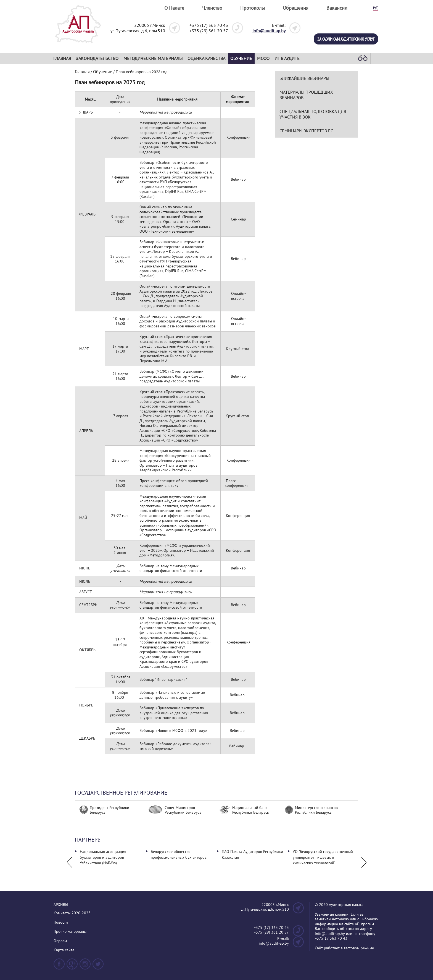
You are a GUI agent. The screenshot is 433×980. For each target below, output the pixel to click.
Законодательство (97, 58)
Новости (61, 922)
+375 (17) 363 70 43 (209, 25)
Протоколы (253, 8)
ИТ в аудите (287, 58)
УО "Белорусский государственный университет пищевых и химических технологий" (323, 857)
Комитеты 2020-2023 (72, 913)
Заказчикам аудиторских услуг (346, 39)
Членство (212, 8)
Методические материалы (153, 58)
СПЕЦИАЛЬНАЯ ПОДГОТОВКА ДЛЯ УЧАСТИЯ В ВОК (313, 114)
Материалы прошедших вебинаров (306, 95)
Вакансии (337, 8)
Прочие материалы (70, 932)
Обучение (241, 58)
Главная (62, 58)
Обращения (296, 8)
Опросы (60, 941)
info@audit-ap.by (269, 31)
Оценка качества (206, 58)
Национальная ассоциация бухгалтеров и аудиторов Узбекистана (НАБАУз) (103, 857)
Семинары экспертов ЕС (306, 131)
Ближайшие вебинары (304, 78)
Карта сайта (64, 950)
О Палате (174, 8)
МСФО (263, 58)
